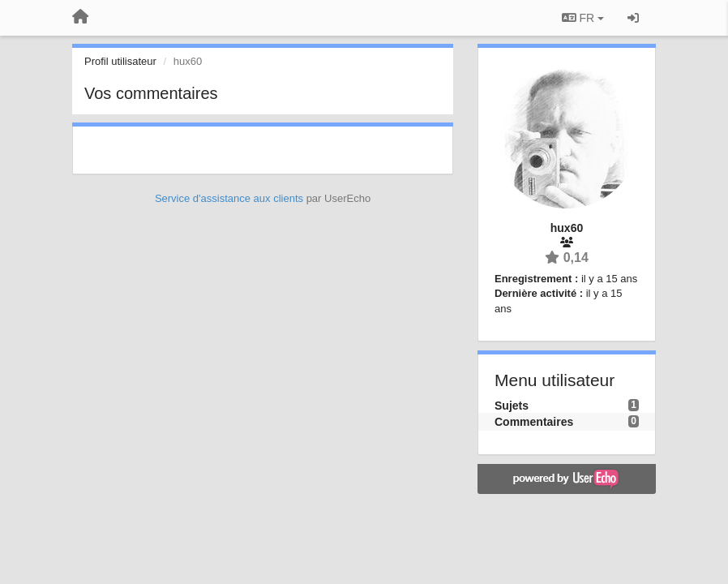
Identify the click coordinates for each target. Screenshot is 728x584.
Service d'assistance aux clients (229, 198)
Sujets (512, 406)
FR (583, 18)
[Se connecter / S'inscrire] (633, 18)
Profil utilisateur (120, 61)
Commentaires (534, 422)
